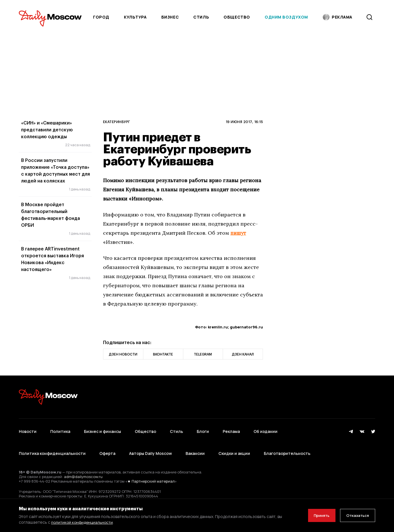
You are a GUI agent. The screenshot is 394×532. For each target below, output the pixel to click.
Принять (317, 515)
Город (101, 17)
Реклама (231, 429)
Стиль (201, 17)
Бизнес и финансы (102, 429)
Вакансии (195, 446)
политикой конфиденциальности (83, 522)
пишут (239, 233)
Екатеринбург (117, 122)
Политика (60, 429)
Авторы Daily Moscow (150, 446)
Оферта (107, 446)
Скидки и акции (234, 446)
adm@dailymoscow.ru (83, 466)
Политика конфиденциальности (52, 446)
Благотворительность (287, 446)
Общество (237, 17)
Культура (135, 17)
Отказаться (356, 515)
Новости (28, 429)
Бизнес (170, 17)
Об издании (266, 429)
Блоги (203, 429)
